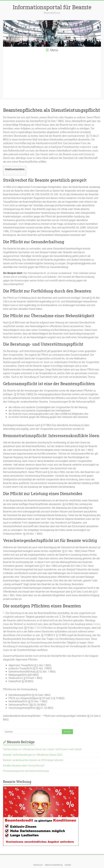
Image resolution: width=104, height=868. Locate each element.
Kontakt (68, 865)
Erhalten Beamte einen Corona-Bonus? (24, 766)
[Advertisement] (52, 76)
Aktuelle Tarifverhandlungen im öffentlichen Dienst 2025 (33, 755)
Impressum (38, 865)
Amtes (97, 624)
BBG (39, 628)
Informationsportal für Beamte (52, 7)
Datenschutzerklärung (54, 865)
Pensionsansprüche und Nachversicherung (26, 771)
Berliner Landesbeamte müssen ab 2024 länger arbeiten (33, 760)
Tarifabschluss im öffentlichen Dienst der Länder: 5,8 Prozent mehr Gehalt (42, 749)
